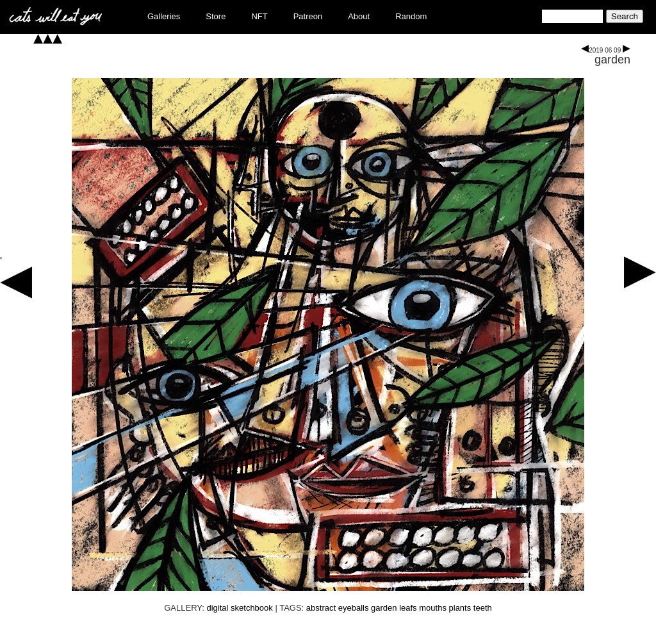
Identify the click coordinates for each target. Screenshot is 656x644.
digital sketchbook (239, 608)
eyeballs (354, 608)
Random (411, 16)
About (359, 16)
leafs (408, 608)
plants (460, 608)
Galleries (164, 16)
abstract (321, 608)
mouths (433, 608)
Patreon (308, 16)
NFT (259, 16)
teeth (483, 608)
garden (612, 60)
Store (216, 16)
